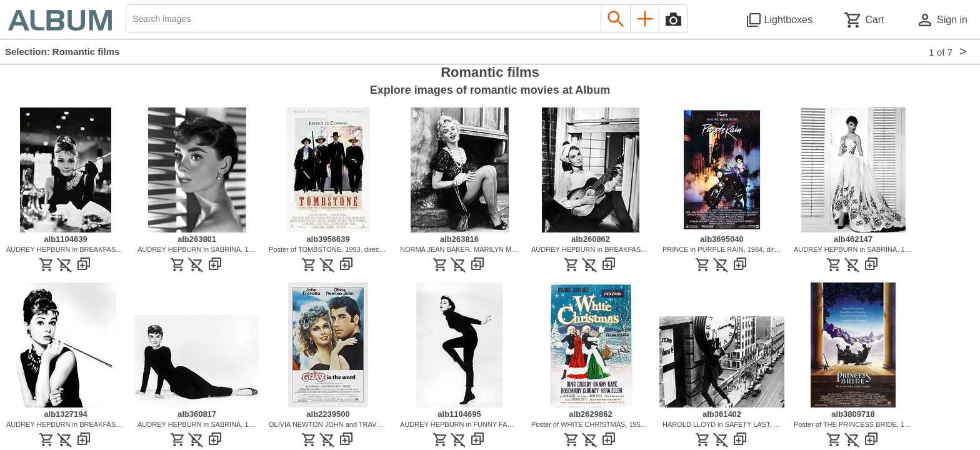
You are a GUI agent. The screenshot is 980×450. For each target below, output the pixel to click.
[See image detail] (66, 229)
